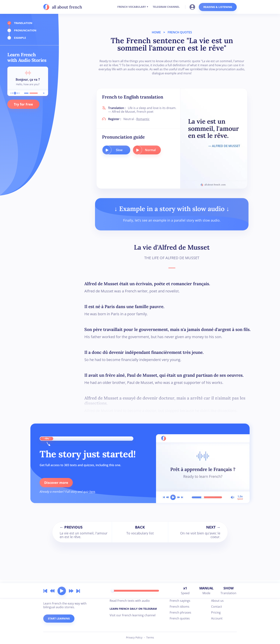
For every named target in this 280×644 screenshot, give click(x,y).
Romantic (143, 119)
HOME (156, 32)
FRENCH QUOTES (180, 32)
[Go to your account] (193, 7)
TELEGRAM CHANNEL (166, 7)
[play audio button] (107, 150)
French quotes (180, 618)
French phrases (180, 612)
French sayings (180, 601)
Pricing (216, 612)
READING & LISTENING (218, 7)
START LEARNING (59, 618)
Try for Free (23, 104)
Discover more (56, 483)
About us (217, 601)
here (92, 492)
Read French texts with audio (130, 601)
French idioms (180, 607)
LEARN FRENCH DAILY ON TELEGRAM (133, 609)
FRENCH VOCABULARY (132, 7)
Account (217, 618)
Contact (217, 607)
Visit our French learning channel (133, 615)
